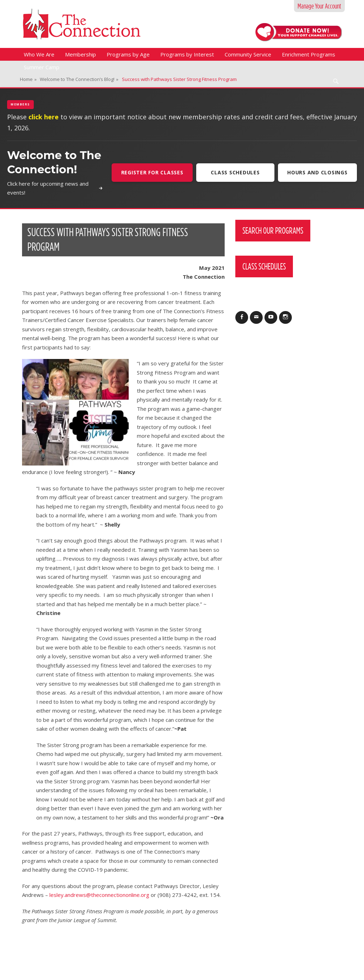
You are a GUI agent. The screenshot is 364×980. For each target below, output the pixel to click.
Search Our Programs (273, 230)
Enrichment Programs (309, 54)
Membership (81, 54)
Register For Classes (152, 172)
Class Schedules (235, 172)
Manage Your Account (319, 6)
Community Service (248, 54)
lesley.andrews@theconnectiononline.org (99, 895)
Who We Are (39, 54)
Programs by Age (128, 54)
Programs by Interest (187, 54)
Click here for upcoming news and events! (55, 188)
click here (44, 117)
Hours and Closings (317, 172)
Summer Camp (42, 67)
